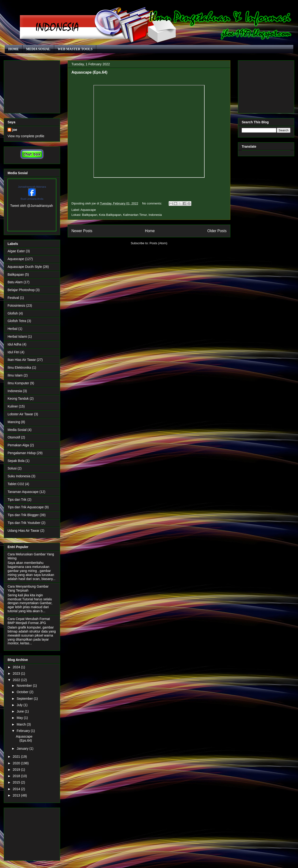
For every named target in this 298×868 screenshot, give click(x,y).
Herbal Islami (17, 337)
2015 (17, 782)
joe (15, 130)
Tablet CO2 (16, 484)
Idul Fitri (13, 352)
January (23, 748)
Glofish (13, 313)
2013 (17, 795)
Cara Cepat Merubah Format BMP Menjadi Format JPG (29, 621)
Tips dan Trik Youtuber (24, 523)
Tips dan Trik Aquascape (26, 507)
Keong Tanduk (18, 399)
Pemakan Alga (18, 445)
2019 (17, 770)
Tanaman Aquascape (23, 492)
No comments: (152, 203)
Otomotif (14, 437)
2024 (17, 667)
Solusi (12, 468)
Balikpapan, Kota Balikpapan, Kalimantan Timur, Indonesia (122, 215)
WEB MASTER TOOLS (75, 49)
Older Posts (217, 231)
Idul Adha (14, 344)
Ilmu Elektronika (19, 368)
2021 (17, 757)
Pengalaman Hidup (22, 453)
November (25, 686)
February (24, 731)
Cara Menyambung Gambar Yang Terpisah (28, 588)
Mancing (14, 422)
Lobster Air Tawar (20, 414)
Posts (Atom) (158, 243)
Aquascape (88, 210)
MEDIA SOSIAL (38, 49)
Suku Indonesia (19, 476)
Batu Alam (15, 282)
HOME (13, 49)
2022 (17, 680)
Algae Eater (16, 251)
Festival (13, 298)
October (23, 692)
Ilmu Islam (15, 375)
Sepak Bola (16, 461)
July (20, 705)
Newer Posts (82, 231)
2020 (17, 763)
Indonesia (15, 391)
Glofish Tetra (17, 321)
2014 (17, 789)
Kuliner (13, 406)
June (21, 711)
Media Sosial (17, 430)
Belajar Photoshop (21, 290)
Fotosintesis (16, 306)
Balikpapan (16, 275)
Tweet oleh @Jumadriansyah (32, 206)
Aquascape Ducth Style (25, 267)
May (20, 718)
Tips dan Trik (17, 500)
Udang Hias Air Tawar (23, 531)
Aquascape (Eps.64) (89, 72)
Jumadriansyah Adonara (32, 187)
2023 (17, 673)
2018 (17, 776)
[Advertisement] (32, 86)
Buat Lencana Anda (32, 199)
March (22, 724)
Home (150, 231)
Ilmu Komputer (18, 383)
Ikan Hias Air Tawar (22, 360)
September (25, 699)
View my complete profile (26, 136)
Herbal (12, 329)
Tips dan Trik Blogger (23, 515)
